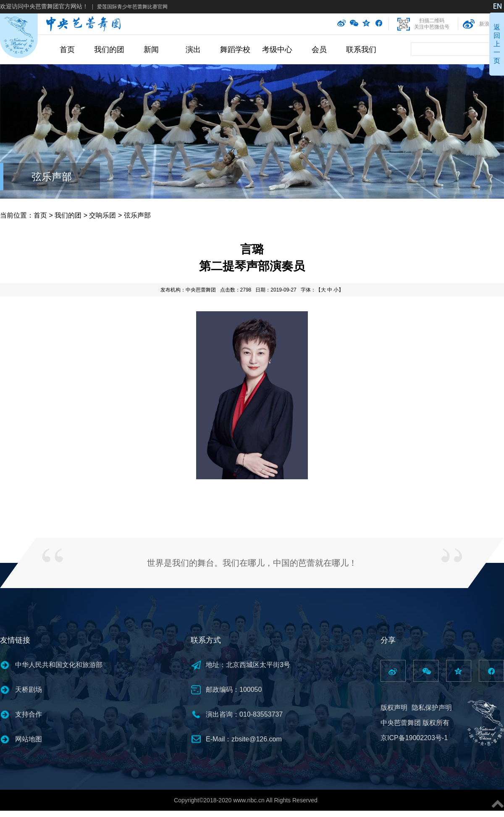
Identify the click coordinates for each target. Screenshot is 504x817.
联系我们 (361, 50)
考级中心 (277, 50)
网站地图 (29, 739)
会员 (319, 50)
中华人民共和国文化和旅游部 (59, 665)
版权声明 (394, 708)
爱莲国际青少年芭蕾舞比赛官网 (132, 7)
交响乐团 (102, 215)
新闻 (151, 50)
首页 (67, 50)
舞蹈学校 (235, 50)
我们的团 (109, 50)
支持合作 (29, 714)
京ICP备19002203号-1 (414, 738)
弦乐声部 (52, 177)
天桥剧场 (29, 690)
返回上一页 (497, 44)
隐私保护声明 (432, 708)
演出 (193, 50)
